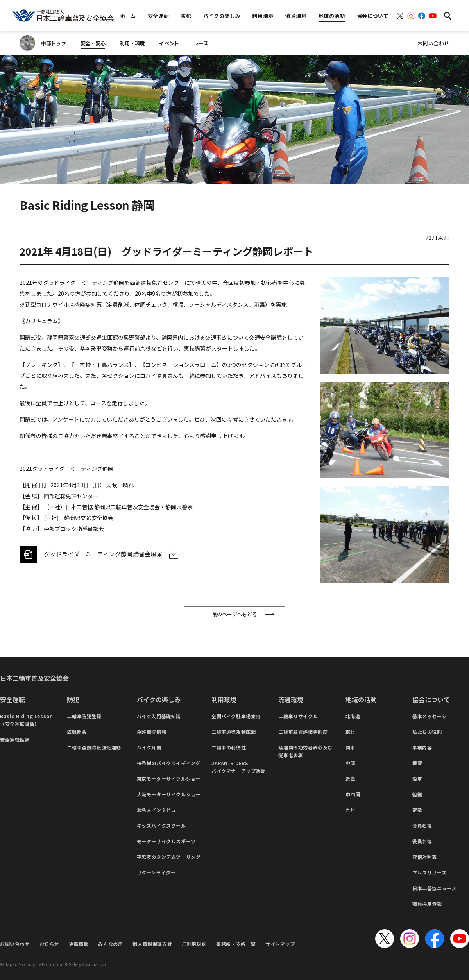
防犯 (73, 699)
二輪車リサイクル (298, 716)
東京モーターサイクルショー (169, 779)
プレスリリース (429, 872)
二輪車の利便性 (229, 747)
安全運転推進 (15, 739)
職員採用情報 (427, 904)
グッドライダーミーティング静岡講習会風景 (103, 554)
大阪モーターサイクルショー (169, 794)
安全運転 (13, 699)
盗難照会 (77, 732)
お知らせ (49, 944)
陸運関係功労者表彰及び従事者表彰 (305, 751)
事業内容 (422, 747)
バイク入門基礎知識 (159, 716)
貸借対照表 (425, 857)
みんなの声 (110, 944)
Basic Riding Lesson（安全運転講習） (26, 720)
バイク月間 (149, 747)
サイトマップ (280, 944)
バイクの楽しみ (159, 699)
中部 (350, 763)
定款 (417, 810)
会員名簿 (422, 825)
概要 (417, 763)
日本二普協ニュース (434, 888)
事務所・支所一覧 (236, 944)
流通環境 (291, 699)
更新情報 (79, 944)
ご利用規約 (194, 944)
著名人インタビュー (159, 810)
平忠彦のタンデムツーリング (169, 857)
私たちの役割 (427, 732)
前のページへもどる (235, 614)
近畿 (350, 779)
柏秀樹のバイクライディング (169, 763)
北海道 (353, 716)
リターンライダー (156, 872)
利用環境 (224, 699)
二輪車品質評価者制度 (303, 732)
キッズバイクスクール (161, 825)
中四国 (353, 794)
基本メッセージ (430, 716)
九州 (350, 810)
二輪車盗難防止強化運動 (94, 747)
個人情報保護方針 (152, 944)
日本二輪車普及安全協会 (34, 678)
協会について (431, 699)
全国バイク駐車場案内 (236, 716)
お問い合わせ (433, 43)
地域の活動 (361, 699)
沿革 (417, 779)
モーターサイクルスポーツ (166, 841)
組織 (417, 794)
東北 (350, 732)
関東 (350, 747)
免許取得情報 (152, 732)
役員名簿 (422, 841)
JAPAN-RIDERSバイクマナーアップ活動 (239, 767)
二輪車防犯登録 (84, 716)
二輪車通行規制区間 (234, 732)
